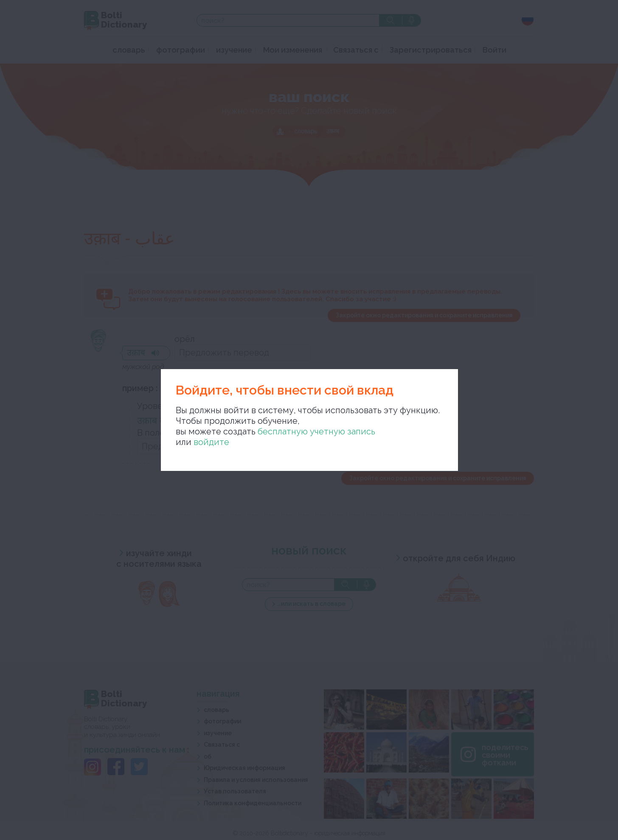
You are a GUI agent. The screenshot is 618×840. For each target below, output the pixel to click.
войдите (211, 442)
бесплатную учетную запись (316, 431)
